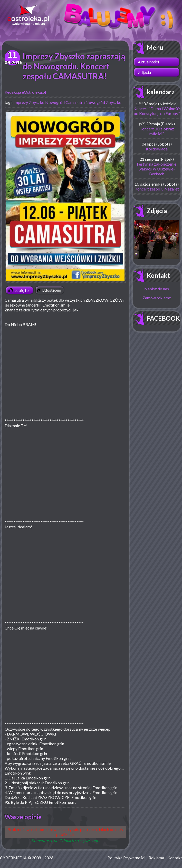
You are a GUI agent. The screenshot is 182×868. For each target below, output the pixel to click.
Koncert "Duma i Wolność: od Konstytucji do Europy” (157, 111)
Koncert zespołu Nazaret (157, 189)
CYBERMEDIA (13, 858)
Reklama (156, 858)
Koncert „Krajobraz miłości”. (157, 131)
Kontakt (158, 275)
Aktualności (148, 62)
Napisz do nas (157, 289)
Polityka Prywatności (126, 858)
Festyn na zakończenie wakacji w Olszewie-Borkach (157, 169)
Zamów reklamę (157, 298)
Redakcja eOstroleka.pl (25, 92)
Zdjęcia (144, 72)
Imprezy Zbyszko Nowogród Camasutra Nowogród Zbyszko (67, 102)
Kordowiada (157, 149)
